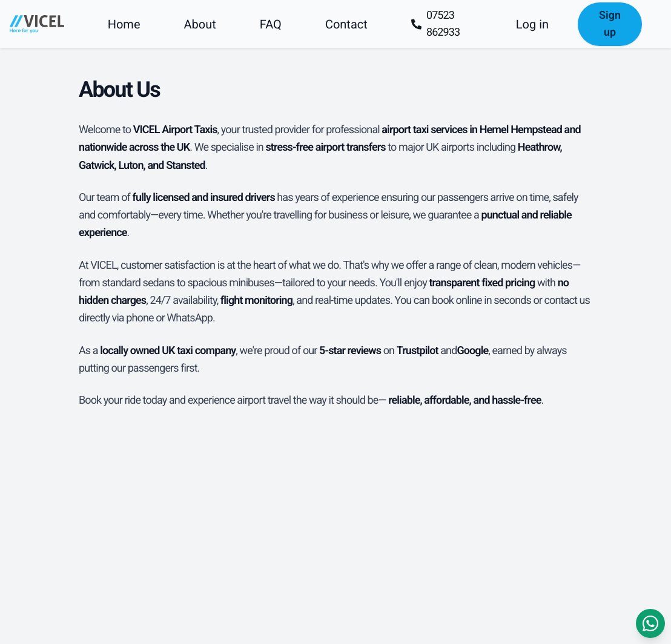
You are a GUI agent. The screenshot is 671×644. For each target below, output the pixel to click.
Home (124, 24)
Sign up (610, 24)
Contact (346, 24)
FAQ (271, 24)
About (200, 24)
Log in (532, 24)
